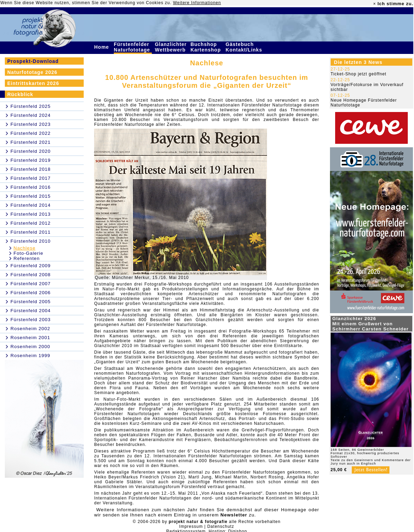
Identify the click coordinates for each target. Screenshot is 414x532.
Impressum (191, 526)
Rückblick (20, 94)
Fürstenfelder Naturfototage (133, 47)
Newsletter (234, 515)
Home (102, 47)
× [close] (375, 4)
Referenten (27, 258)
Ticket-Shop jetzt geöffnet (358, 74)
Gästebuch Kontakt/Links (245, 47)
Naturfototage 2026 (32, 72)
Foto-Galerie (28, 253)
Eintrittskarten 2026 (33, 83)
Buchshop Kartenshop (207, 47)
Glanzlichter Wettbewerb (171, 47)
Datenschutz (221, 526)
